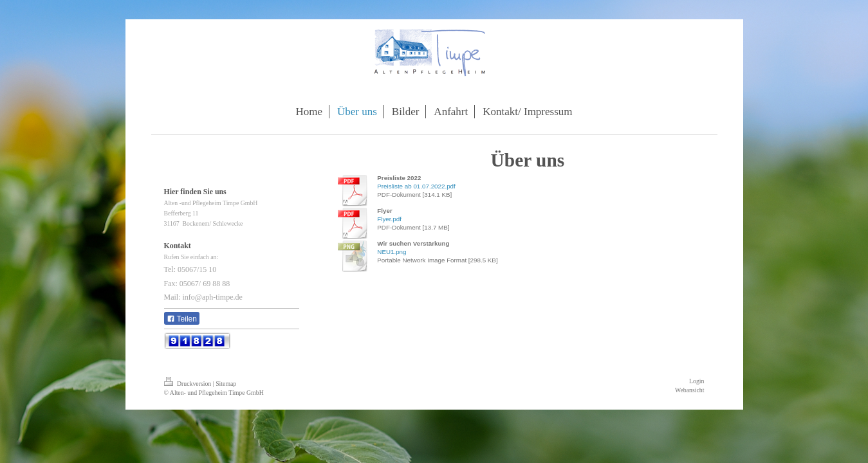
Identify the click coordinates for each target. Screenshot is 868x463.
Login (697, 381)
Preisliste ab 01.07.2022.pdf (416, 186)
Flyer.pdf (389, 219)
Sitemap (226, 384)
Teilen (182, 319)
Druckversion (189, 384)
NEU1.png (392, 252)
